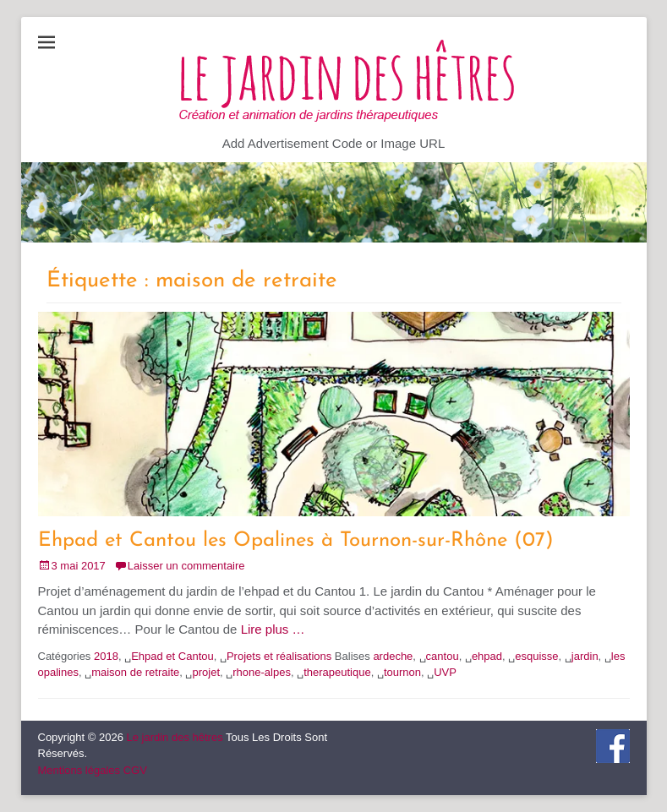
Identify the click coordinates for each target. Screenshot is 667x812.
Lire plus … (273, 629)
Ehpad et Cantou (172, 656)
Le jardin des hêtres (174, 737)
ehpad (487, 656)
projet (206, 672)
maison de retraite (135, 672)
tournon (402, 672)
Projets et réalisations (279, 656)
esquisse (536, 656)
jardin (585, 656)
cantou (443, 656)
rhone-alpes (262, 672)
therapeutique (337, 672)
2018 (106, 656)
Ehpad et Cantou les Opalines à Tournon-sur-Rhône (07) (296, 541)
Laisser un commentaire (186, 566)
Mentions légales (79, 770)
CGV (135, 770)
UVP (445, 672)
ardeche (393, 656)
